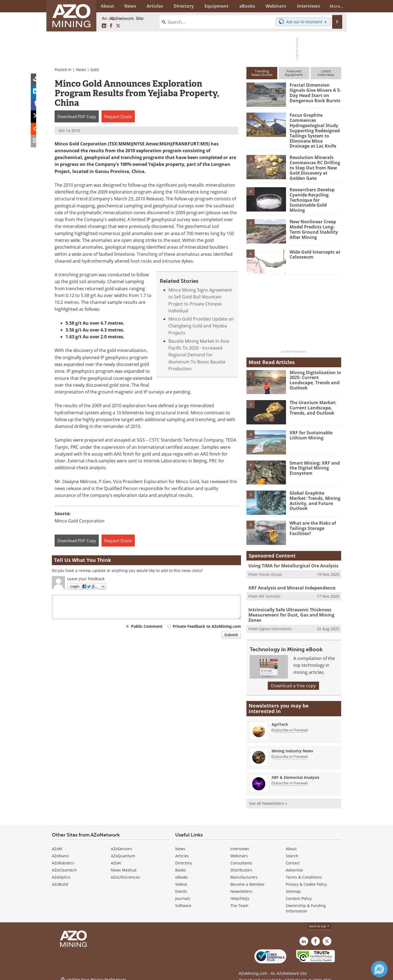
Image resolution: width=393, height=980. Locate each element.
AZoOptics (61, 872)
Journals (183, 893)
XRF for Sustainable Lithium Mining (310, 430)
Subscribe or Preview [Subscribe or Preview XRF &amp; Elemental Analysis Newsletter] (290, 777)
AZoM (57, 843)
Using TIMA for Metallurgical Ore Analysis (291, 561)
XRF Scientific (270, 591)
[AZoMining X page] (118, 26)
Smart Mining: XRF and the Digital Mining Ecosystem (313, 463)
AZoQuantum (123, 850)
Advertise (294, 865)
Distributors (241, 865)
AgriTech (280, 719)
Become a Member (248, 879)
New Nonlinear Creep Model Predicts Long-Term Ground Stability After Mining (313, 224)
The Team (239, 900)
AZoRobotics (63, 857)
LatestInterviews (326, 73)
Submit (231, 635)
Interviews (240, 843)
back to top (320, 921)
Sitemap (293, 886)
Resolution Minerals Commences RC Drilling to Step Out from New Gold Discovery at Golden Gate (314, 166)
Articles (182, 850)
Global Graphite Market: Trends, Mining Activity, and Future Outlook (315, 493)
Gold (95, 70)
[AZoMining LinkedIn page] (104, 26)
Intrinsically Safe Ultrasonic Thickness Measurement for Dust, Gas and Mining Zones (289, 610)
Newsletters (241, 886)
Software (183, 900)
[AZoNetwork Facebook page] (111, 26)
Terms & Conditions (304, 872)
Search (292, 850)
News (81, 70)
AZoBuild (60, 879)
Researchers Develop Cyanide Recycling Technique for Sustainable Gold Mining (315, 194)
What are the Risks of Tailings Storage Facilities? (312, 523)
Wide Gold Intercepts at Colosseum (314, 250)
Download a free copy (293, 680)
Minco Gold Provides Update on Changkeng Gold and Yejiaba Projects (201, 326)
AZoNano (60, 850)
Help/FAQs (240, 893)
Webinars (239, 850)
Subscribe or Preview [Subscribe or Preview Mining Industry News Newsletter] (290, 751)
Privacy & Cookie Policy (306, 879)
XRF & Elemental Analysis (295, 772)
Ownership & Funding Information (306, 903)
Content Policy (299, 893)
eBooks (182, 872)
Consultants (241, 857)
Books (181, 865)
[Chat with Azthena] (379, 969)
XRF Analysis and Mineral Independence (290, 583)
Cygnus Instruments (275, 623)
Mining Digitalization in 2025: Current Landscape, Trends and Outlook (314, 375)
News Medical (124, 865)
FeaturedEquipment (294, 73)
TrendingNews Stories (262, 73)
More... (334, 6)
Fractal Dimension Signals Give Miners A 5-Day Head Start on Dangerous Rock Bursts (314, 92)
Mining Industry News (292, 745)
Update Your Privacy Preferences (93, 973)
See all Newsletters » (268, 798)
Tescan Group (270, 569)
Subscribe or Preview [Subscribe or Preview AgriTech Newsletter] (290, 724)
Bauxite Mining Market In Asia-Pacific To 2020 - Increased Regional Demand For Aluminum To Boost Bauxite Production (199, 355)
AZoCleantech (64, 865)
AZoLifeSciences (125, 872)
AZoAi (116, 857)
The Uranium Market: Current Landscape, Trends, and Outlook (312, 403)
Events (181, 886)
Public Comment (147, 626)
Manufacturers (244, 872)
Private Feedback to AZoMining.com (207, 626)
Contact (293, 857)
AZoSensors (121, 843)
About (291, 843)
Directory (181, 6)
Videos (181, 879)
